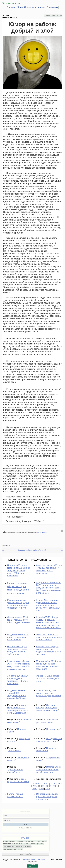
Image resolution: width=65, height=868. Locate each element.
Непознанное (53, 729)
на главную (6, 546)
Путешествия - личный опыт (15, 771)
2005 (60, 783)
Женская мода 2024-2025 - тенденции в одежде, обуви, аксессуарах (18, 709)
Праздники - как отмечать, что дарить (49, 740)
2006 (53, 783)
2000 (34, 789)
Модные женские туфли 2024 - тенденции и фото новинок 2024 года (17, 694)
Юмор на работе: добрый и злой (32, 550)
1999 (41, 789)
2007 (46, 783)
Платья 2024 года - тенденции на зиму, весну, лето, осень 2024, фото (17, 650)
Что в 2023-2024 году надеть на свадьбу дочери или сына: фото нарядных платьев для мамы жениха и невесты (49, 622)
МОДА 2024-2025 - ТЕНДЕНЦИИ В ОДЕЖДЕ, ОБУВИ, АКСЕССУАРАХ (25, 841)
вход (26, 824)
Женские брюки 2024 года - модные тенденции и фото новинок (49, 637)
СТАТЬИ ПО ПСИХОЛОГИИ (53, 16)
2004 (35, 786)
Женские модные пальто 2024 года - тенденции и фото (48, 678)
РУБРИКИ (26, 838)
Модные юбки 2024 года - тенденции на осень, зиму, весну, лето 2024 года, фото (49, 665)
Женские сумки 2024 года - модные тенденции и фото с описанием (18, 680)
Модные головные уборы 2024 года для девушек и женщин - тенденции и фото (18, 604)
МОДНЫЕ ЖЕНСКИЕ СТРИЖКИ (13, 849)
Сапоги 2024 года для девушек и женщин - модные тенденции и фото (48, 693)
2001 (55, 786)
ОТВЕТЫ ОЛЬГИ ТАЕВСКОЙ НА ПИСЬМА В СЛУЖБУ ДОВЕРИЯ (23, 844)
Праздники (53, 7)
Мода (20, 7)
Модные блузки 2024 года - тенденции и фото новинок (18, 637)
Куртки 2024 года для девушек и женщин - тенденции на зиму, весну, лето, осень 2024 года (48, 605)
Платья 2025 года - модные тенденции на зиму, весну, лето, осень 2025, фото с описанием (19, 570)
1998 (48, 789)
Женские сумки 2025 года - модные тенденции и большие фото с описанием (49, 569)
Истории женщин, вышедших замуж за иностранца (47, 708)
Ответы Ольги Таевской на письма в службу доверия (48, 769)
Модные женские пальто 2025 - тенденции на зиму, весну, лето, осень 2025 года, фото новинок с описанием (49, 588)
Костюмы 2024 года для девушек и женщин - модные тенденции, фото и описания (49, 650)
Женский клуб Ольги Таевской (18, 780)
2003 (42, 786)
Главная (11, 7)
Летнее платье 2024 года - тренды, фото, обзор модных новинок (19, 620)
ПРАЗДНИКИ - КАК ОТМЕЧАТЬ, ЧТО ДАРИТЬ (17, 847)
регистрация (42, 532)
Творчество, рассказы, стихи (47, 721)
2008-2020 (37, 783)
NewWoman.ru (11, 3)
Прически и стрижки (35, 7)
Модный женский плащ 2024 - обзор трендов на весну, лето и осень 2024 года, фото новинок (19, 665)
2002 (48, 786)
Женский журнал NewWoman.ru (36, 859)
